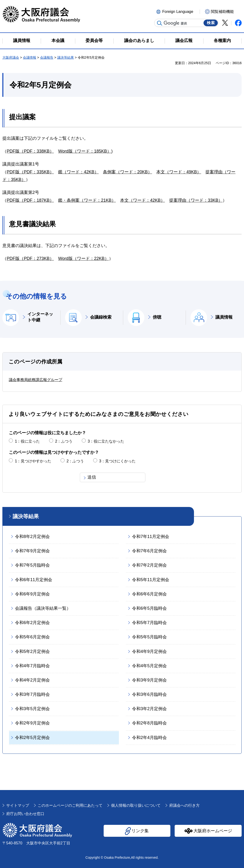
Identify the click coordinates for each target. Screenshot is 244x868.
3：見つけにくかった (117, 461)
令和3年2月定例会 (149, 709)
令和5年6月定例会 (32, 637)
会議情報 (30, 57)
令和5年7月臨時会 (149, 623)
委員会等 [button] (94, 41)
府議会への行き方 (184, 805)
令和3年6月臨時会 (149, 694)
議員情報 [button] (22, 41)
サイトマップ (18, 805)
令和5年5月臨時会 (149, 637)
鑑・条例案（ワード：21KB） (87, 200)
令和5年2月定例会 (32, 651)
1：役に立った (27, 441)
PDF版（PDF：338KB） (30, 151)
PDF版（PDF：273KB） (30, 258)
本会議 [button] (58, 41)
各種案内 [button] (222, 41)
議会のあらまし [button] (139, 41)
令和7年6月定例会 (149, 551)
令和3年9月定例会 (149, 680)
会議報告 (47, 57)
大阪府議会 (11, 57)
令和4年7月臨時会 (32, 666)
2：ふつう (64, 441)
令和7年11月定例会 (151, 537)
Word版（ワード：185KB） (85, 151)
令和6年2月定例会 (32, 623)
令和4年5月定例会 (149, 666)
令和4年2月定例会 (32, 680)
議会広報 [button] (184, 41)
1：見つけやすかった (33, 461)
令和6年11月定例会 (34, 580)
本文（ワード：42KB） (142, 200)
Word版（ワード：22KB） (84, 258)
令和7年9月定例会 (32, 551)
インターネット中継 (40, 317)
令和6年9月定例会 (32, 594)
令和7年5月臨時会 (32, 565)
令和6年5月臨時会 (149, 608)
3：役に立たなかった (106, 441)
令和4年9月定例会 (149, 651)
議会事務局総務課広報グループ (36, 380)
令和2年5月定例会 (32, 738)
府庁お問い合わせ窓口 (25, 814)
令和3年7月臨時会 (32, 694)
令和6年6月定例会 (149, 594)
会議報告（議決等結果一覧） (43, 608)
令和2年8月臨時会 (149, 723)
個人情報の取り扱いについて (136, 805)
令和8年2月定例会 (32, 537)
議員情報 (224, 317)
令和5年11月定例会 (151, 580)
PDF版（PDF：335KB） (30, 172)
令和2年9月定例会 (32, 723)
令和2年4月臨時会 (149, 738)
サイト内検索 (160, 23)
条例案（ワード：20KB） (127, 172)
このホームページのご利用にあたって (70, 805)
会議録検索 (101, 317)
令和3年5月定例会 (32, 709)
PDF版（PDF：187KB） (30, 200)
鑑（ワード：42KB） (78, 172)
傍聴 (157, 317)
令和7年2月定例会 (149, 565)
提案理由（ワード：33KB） (196, 200)
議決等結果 (66, 57)
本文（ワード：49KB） (179, 172)
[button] (177, 11)
